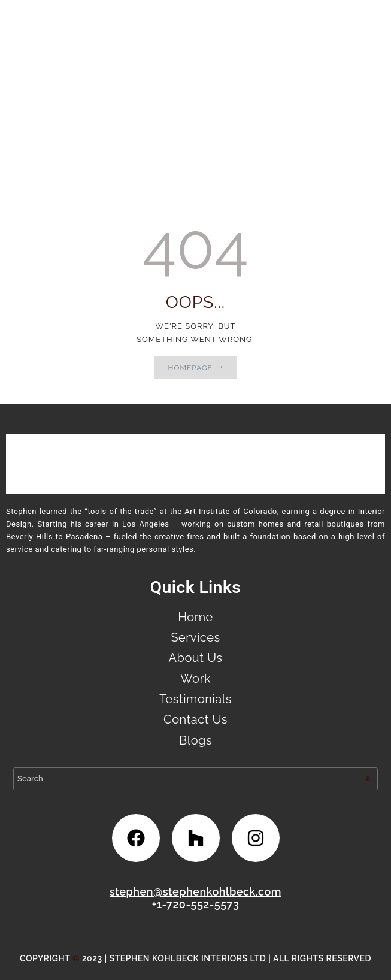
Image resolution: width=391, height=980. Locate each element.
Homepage (190, 368)
